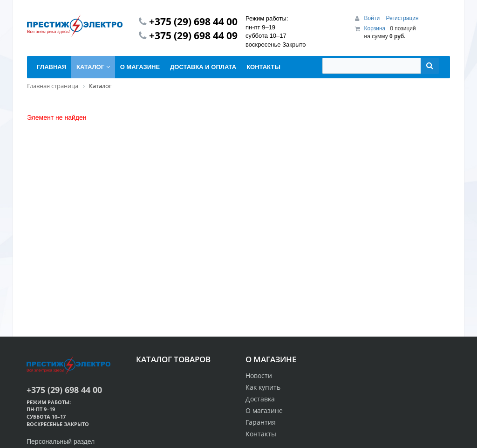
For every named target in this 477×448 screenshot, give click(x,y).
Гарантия (261, 422)
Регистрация (402, 18)
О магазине (264, 410)
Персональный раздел (61, 441)
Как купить (263, 387)
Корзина (375, 28)
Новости (259, 376)
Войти (373, 18)
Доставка (260, 399)
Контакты (261, 434)
